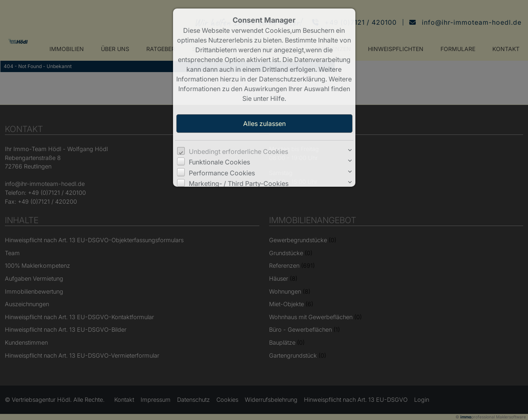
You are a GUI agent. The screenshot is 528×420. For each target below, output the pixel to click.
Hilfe (277, 98)
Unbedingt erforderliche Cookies (238, 151)
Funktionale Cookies (219, 162)
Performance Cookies (222, 173)
